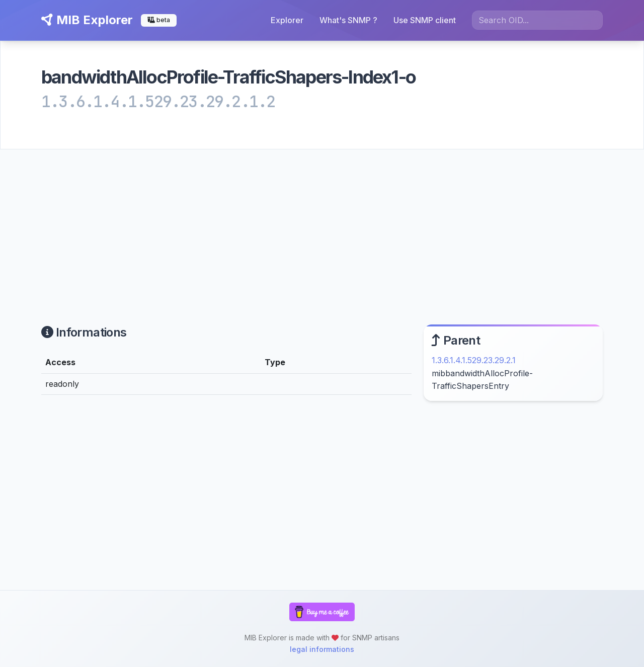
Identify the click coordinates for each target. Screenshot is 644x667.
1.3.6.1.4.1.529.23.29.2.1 (474, 360)
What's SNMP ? (348, 20)
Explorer (287, 20)
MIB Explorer (87, 20)
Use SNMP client (425, 20)
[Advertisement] (322, 225)
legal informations (322, 649)
